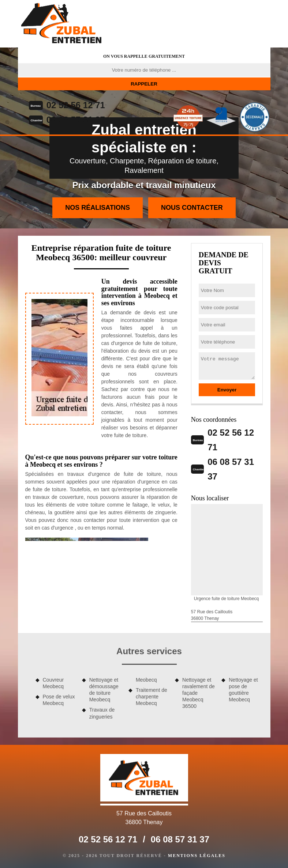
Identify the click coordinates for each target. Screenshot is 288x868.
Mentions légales (197, 856)
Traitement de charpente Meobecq (152, 697)
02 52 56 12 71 (76, 105)
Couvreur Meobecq (53, 683)
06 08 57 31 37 (76, 120)
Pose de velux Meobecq (59, 700)
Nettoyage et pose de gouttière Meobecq (243, 690)
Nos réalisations (98, 208)
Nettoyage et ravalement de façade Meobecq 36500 (199, 693)
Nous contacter (192, 208)
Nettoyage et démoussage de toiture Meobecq (104, 690)
